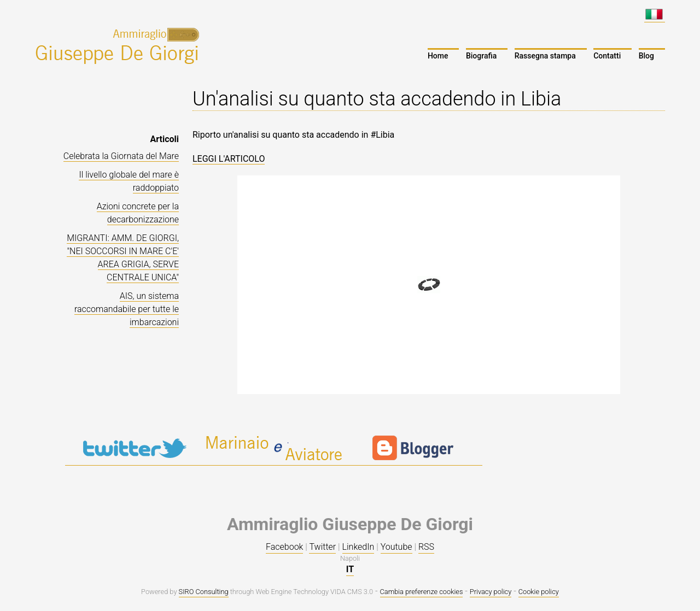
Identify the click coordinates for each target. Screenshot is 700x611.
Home (438, 56)
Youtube (396, 547)
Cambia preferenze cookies (422, 592)
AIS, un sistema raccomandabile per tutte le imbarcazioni (127, 309)
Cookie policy (539, 592)
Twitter (322, 547)
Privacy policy (491, 592)
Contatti (607, 56)
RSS (426, 547)
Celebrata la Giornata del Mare (121, 156)
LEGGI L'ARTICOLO (229, 159)
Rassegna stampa (545, 56)
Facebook (284, 547)
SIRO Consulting (204, 592)
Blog (646, 56)
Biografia (481, 56)
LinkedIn (358, 547)
